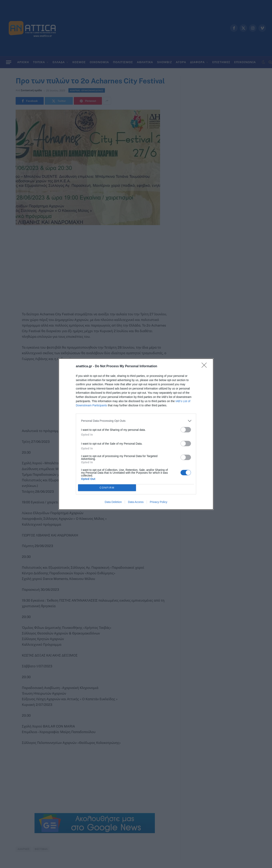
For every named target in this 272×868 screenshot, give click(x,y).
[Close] (205, 366)
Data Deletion (113, 502)
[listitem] (136, 421)
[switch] (186, 430)
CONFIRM (107, 487)
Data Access (136, 502)
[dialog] (136, 434)
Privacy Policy (159, 502)
